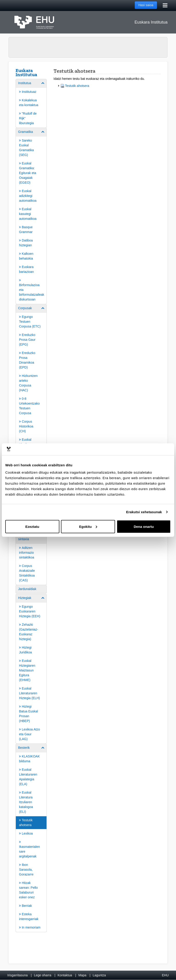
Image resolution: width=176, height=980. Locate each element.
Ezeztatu (32, 526)
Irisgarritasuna (18, 975)
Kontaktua (65, 975)
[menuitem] (31, 103)
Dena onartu (144, 526)
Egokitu (88, 526)
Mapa (82, 975)
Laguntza (99, 975)
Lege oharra (43, 975)
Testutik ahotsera (77, 86)
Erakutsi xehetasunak (144, 512)
